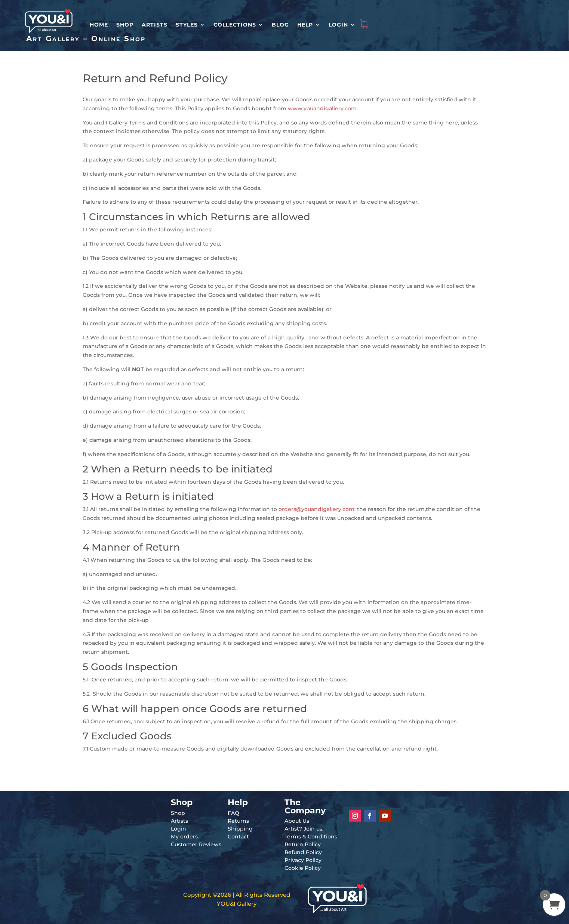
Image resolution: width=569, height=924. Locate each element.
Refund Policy (303, 852)
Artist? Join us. (304, 829)
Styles (187, 25)
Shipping (240, 829)
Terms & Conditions (311, 837)
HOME (99, 25)
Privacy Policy (303, 860)
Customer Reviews (196, 844)
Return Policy (303, 844)
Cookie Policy (303, 868)
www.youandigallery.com (322, 108)
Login (338, 25)
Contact (238, 837)
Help (305, 25)
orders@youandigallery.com (316, 509)
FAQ (233, 813)
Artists (155, 25)
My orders (184, 837)
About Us (297, 821)
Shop (125, 25)
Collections (235, 25)
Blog (280, 25)
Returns (238, 821)
